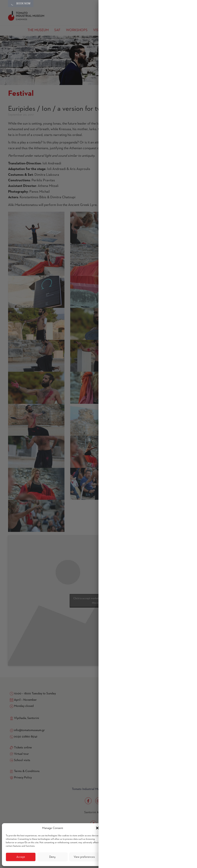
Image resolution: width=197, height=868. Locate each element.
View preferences (84, 857)
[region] (148, 434)
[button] (97, 828)
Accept (21, 857)
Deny (52, 857)
